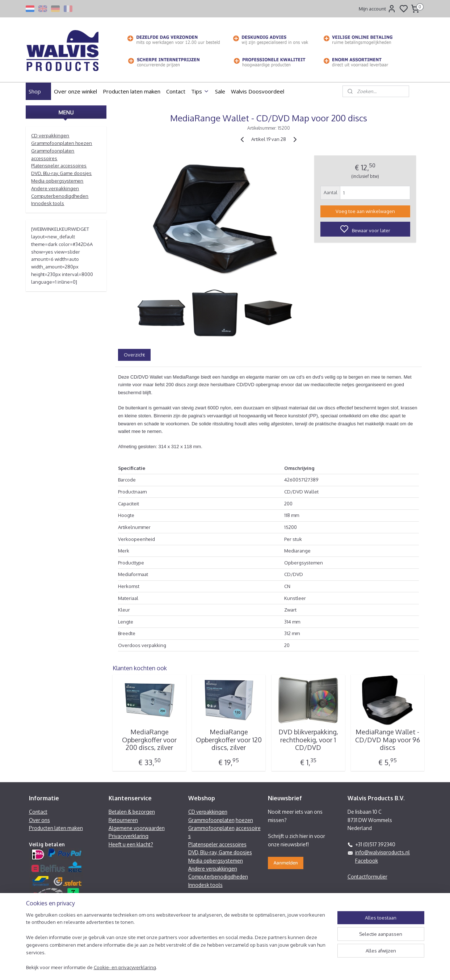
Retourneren (123, 820)
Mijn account (377, 9)
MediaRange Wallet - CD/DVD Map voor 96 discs (387, 740)
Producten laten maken (132, 91)
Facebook (367, 861)
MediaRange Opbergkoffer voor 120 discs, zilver (228, 740)
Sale (220, 91)
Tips (200, 91)
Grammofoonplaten (211, 820)
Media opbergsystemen (57, 181)
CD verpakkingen (50, 135)
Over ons (39, 820)
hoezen (244, 820)
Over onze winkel (75, 91)
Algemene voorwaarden (137, 828)
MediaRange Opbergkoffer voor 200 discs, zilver (149, 740)
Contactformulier (367, 877)
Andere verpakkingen (55, 188)
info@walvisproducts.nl (382, 852)
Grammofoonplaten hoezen (62, 143)
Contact (176, 91)
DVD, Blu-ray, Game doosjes (61, 173)
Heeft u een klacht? (131, 844)
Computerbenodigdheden (60, 196)
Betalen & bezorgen (132, 812)
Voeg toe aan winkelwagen (365, 211)
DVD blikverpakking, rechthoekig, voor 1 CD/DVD (308, 740)
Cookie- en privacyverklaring (125, 971)
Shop (38, 91)
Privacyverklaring (129, 836)
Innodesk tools (48, 203)
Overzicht (134, 355)
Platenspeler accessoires (59, 166)
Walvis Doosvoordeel (258, 91)
